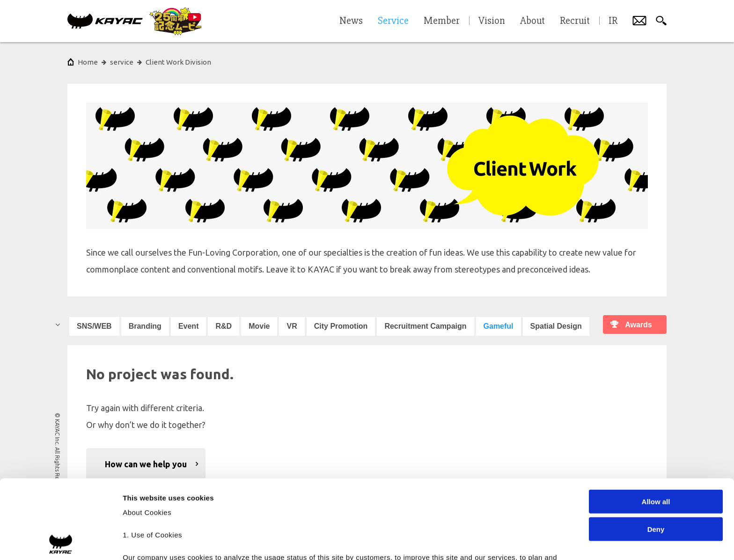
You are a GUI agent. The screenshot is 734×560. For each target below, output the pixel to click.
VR (292, 326)
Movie (259, 326)
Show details (491, 542)
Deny (656, 450)
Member (442, 21)
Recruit (575, 21)
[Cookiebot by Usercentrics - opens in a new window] (61, 542)
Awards (639, 325)
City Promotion (341, 326)
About (532, 21)
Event (189, 326)
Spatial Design (556, 326)
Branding (145, 326)
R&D (224, 326)
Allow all (656, 423)
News (351, 21)
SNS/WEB (94, 326)
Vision (492, 21)
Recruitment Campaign (425, 326)
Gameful (499, 326)
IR (613, 21)
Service (393, 21)
